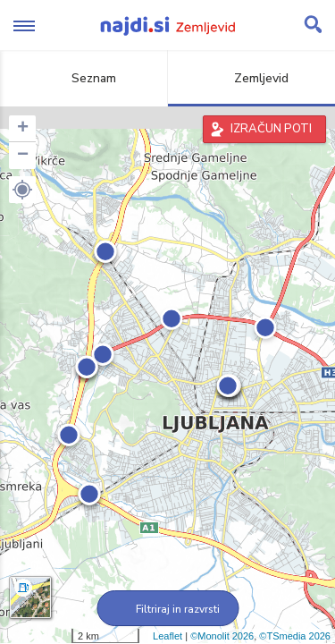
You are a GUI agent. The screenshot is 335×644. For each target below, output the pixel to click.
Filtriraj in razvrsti (167, 609)
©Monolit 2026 (222, 636)
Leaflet (167, 636)
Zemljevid (251, 78)
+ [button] (23, 129)
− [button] (23, 156)
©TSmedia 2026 (295, 636)
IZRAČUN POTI (271, 129)
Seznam (84, 78)
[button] (22, 190)
